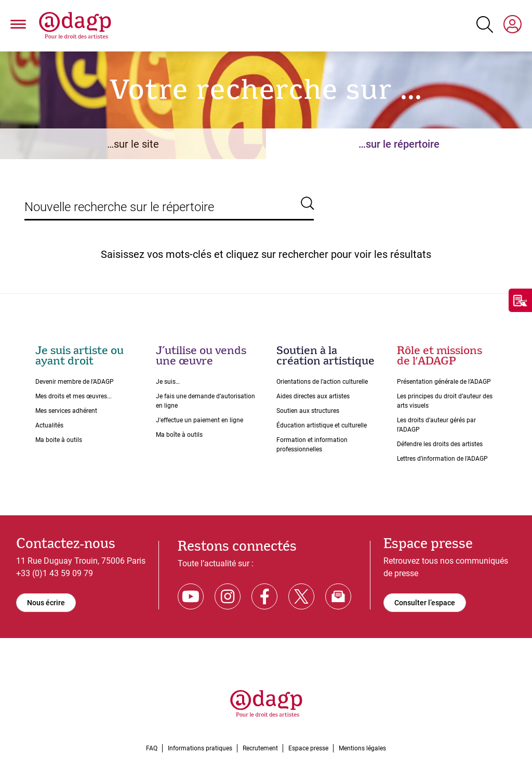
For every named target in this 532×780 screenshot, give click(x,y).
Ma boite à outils (59, 440)
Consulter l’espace (425, 603)
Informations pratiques (200, 748)
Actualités (49, 425)
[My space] (513, 26)
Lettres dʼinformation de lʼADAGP (442, 459)
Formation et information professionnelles (312, 445)
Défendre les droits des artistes (440, 444)
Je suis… (168, 382)
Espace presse (308, 748)
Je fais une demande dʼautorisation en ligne (205, 401)
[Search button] (485, 24)
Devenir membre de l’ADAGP (75, 382)
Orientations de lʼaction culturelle (322, 382)
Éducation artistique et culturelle (322, 425)
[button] (18, 26)
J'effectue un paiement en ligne (199, 420)
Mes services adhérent (66, 411)
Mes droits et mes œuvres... (74, 396)
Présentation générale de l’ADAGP (444, 382)
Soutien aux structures (308, 411)
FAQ (152, 748)
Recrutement (260, 748)
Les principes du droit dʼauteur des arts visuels (445, 401)
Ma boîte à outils (179, 435)
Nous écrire (46, 603)
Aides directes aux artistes (313, 396)
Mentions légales (362, 748)
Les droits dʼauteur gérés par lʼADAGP (436, 425)
